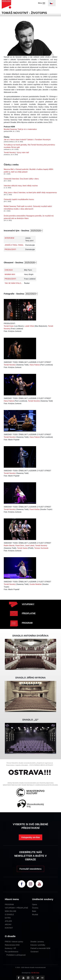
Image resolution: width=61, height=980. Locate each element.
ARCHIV (8, 925)
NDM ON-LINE (11, 911)
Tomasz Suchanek (41, 548)
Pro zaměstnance (12, 952)
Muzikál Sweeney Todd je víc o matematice (20, 129)
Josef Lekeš (30, 546)
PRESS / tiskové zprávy (14, 942)
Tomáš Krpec (9, 326)
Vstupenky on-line (30, 837)
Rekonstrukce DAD (12, 945)
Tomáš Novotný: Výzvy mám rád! (16, 153)
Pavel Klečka (35, 509)
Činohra (35, 908)
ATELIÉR (8, 921)
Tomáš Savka (22, 548)
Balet (34, 911)
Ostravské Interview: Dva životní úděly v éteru (21, 179)
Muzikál (35, 915)
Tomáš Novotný (10, 365)
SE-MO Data (35, 973)
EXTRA (8, 918)
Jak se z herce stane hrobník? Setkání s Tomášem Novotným (27, 140)
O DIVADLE (9, 915)
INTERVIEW (9, 238)
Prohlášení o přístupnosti (16, 955)
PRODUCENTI (10, 249)
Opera (34, 905)
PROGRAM (27, 623)
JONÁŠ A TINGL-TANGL (14, 245)
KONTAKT (9, 928)
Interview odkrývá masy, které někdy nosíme (21, 186)
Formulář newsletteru (30, 869)
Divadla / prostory (37, 942)
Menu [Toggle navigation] (42, 3)
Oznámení (34, 952)
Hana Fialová (35, 365)
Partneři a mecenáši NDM (40, 948)
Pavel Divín (20, 546)
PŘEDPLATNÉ (29, 613)
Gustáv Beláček (36, 584)
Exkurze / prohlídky (38, 945)
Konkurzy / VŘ (10, 948)
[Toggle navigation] (52, 3)
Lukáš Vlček (29, 326)
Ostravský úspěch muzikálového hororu (19, 199)
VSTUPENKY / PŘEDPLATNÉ (16, 908)
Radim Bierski (9, 546)
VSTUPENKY (28, 604)
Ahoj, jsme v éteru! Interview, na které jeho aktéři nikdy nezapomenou (30, 193)
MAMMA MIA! (10, 274)
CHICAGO (9, 270)
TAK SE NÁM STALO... (14, 283)
